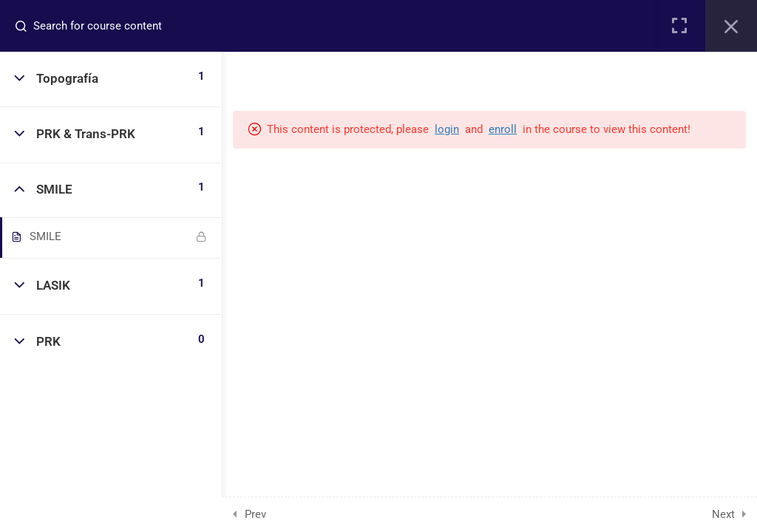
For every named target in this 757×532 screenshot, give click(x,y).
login (447, 129)
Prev (255, 514)
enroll (503, 129)
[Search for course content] (27, 26)
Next (723, 514)
